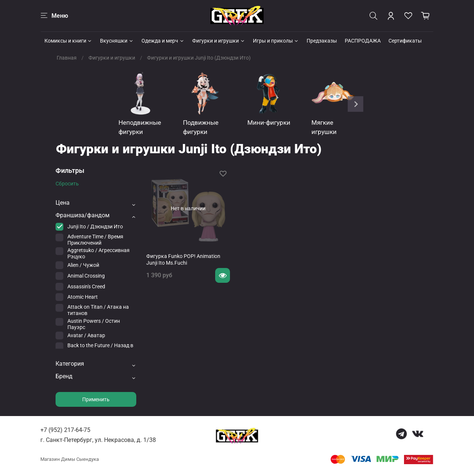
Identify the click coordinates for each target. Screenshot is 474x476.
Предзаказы (322, 41)
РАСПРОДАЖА (363, 41)
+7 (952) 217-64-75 (65, 430)
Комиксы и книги (69, 41)
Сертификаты (405, 41)
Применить (96, 399)
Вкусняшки (117, 41)
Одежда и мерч (163, 41)
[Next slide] (355, 104)
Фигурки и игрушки (219, 41)
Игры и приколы (276, 41)
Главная (67, 58)
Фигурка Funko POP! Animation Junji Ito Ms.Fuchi (183, 259)
